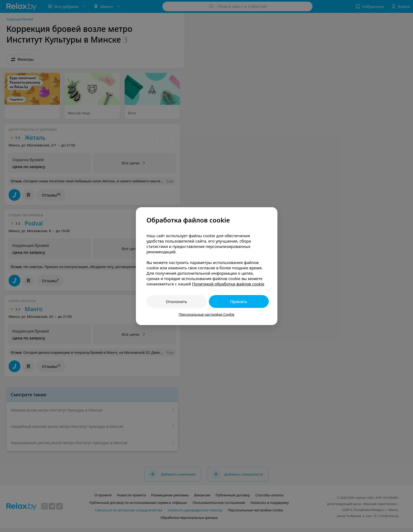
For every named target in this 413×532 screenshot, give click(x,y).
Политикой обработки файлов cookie (228, 284)
